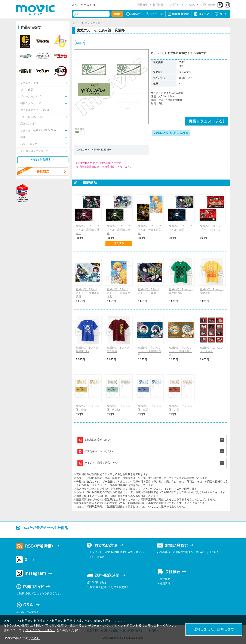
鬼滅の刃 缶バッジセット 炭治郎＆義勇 (150, 351)
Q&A (192, 5)
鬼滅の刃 (80, 43)
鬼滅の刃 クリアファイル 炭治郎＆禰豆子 (87, 230)
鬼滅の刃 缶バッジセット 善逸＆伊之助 (181, 351)
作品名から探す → (43, 160)
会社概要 (142, 5)
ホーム (77, 23)
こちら (35, 638)
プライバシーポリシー (40, 630)
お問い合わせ (208, 5)
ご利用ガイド (176, 5)
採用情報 (158, 5)
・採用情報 (164, 584)
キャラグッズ (92, 23)
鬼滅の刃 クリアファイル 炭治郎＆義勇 (119, 230)
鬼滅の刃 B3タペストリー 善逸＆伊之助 (119, 293)
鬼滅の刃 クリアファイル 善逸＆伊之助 (150, 230)
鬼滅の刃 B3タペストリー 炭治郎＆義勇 (87, 293)
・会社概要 (164, 579)
